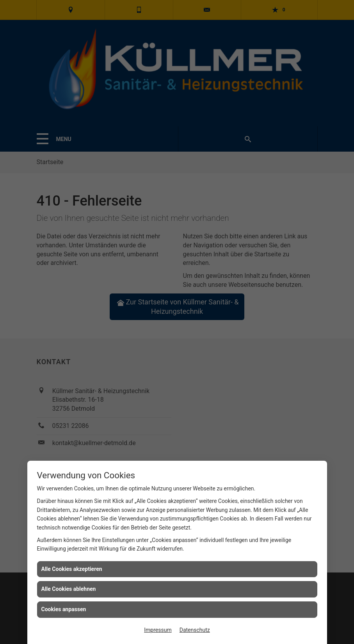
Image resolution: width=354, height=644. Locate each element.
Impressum (158, 630)
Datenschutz (195, 630)
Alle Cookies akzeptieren (72, 569)
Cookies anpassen (64, 609)
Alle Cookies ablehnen (69, 589)
